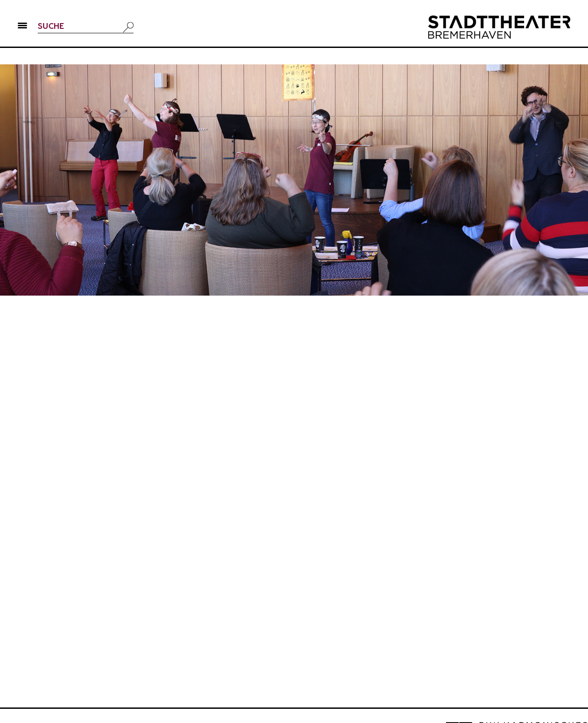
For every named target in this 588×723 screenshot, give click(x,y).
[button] (22, 27)
